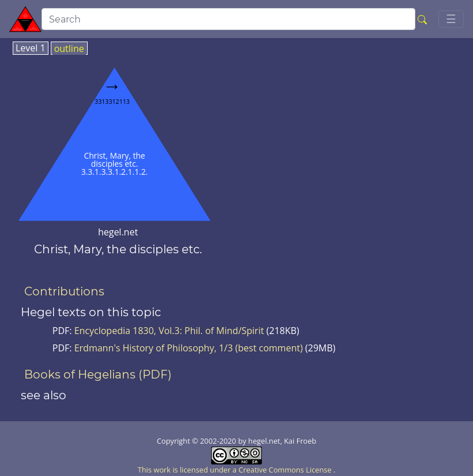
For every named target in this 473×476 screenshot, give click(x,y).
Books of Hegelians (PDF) (98, 374)
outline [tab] (69, 49)
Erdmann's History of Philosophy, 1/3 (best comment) (189, 348)
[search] (228, 19)
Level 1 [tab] (31, 48)
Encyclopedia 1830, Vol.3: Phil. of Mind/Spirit (170, 331)
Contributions (64, 291)
